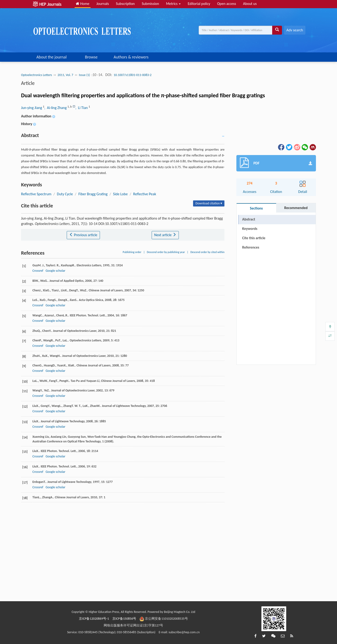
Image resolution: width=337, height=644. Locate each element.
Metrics (173, 4)
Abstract (249, 219)
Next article (165, 235)
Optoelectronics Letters (37, 75)
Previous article (83, 235)
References (251, 247)
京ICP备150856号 (124, 619)
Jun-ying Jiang (32, 108)
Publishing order (132, 252)
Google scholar (55, 271)
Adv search (295, 30)
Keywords (250, 229)
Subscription (125, 4)
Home (83, 4)
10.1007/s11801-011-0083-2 (132, 75)
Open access (227, 4)
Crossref (38, 271)
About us (250, 4)
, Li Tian (82, 108)
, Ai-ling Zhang (56, 108)
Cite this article (254, 238)
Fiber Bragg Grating (93, 194)
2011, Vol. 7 (65, 75)
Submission (150, 4)
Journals (103, 4)
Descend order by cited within (208, 252)
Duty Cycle (65, 194)
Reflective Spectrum (36, 194)
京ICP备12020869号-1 (94, 619)
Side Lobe (120, 194)
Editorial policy (199, 4)
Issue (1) (84, 75)
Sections (256, 208)
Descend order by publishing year (166, 252)
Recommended (296, 208)
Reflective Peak (145, 194)
